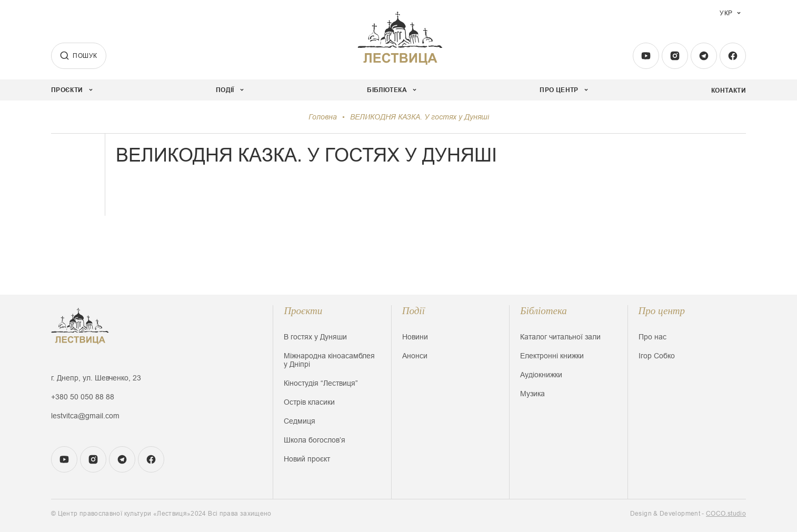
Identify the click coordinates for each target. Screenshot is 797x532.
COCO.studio (726, 514)
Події (414, 311)
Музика (532, 394)
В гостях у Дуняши (315, 337)
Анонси (415, 356)
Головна (323, 117)
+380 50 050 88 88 (83, 397)
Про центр (662, 311)
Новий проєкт (307, 459)
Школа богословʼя (315, 440)
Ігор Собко (657, 356)
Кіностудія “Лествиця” (321, 383)
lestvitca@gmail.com (85, 416)
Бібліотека (544, 311)
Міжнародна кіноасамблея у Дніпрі (329, 360)
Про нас (652, 337)
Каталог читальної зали (560, 337)
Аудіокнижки (541, 375)
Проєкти (303, 311)
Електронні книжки (552, 356)
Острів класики (309, 402)
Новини (415, 337)
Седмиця (300, 421)
